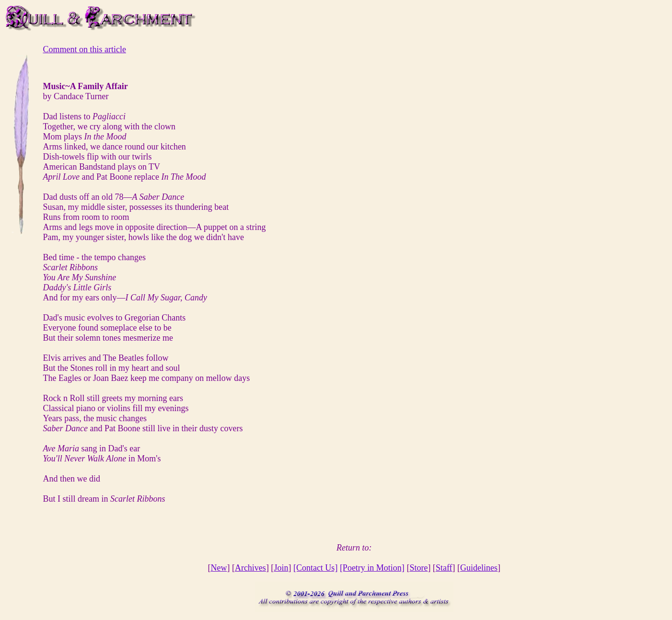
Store (418, 568)
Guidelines (479, 568)
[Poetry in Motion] (372, 568)
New (219, 568)
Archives (250, 568)
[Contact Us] (315, 568)
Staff (444, 568)
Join (281, 568)
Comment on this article (84, 49)
